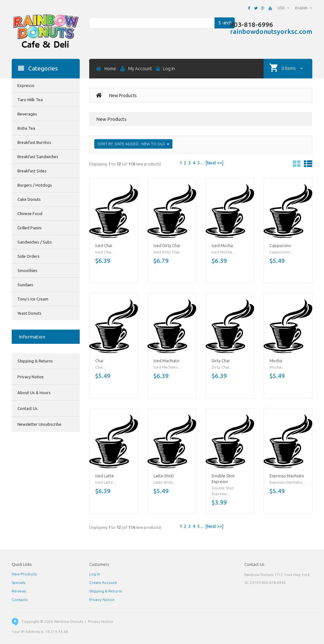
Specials (19, 582)
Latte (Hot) (164, 476)
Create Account (103, 582)
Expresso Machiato (287, 476)
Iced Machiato (166, 361)
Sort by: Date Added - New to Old (133, 144)
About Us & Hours (34, 393)
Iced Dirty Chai (167, 245)
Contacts (20, 600)
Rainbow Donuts (69, 621)
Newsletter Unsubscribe (39, 424)
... (202, 163)
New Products (24, 574)
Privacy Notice (31, 377)
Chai (99, 361)
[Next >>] (214, 163)
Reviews (19, 591)
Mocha (276, 361)
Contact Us (28, 408)
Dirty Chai (221, 361)
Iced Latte (105, 476)
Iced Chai (104, 245)
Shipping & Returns (35, 361)
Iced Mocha (222, 245)
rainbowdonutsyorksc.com (271, 31)
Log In (95, 574)
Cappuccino (280, 245)
